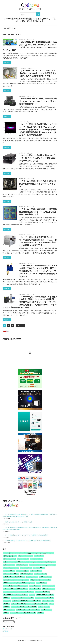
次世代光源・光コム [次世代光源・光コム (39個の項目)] (35, 586)
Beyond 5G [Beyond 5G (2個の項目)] (30, 604)
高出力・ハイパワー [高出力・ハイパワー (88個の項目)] (32, 577)
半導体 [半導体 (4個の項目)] (51, 595)
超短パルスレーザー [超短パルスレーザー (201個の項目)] (24, 562)
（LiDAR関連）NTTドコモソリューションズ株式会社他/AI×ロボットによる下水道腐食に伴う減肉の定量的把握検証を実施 (39, 73)
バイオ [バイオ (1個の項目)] (22, 613)
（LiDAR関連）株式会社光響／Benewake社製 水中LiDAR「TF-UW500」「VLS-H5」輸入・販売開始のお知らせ (38, 101)
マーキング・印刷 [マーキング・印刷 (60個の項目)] (45, 580)
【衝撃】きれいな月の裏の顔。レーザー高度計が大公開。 (19, 522)
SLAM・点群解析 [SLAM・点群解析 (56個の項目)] (41, 583)
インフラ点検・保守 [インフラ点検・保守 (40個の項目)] (9, 586)
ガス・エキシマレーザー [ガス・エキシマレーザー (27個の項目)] (10, 592)
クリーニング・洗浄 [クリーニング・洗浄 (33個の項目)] (9, 589)
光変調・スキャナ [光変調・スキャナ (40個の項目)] (22, 586)
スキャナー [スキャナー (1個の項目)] (15, 607)
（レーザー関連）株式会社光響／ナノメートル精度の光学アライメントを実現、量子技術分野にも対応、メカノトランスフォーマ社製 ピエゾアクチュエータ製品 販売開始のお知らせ (38, 271)
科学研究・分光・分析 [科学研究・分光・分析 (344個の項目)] (10, 556)
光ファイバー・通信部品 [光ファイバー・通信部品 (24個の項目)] (42, 592)
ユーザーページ (7, 629)
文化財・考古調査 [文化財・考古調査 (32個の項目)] (22, 589)
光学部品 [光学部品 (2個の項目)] (6, 607)
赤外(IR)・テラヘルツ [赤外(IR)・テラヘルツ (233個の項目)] (10, 562)
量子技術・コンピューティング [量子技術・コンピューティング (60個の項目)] (12, 583)
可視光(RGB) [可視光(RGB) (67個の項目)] (34, 580)
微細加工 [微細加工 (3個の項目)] (15, 601)
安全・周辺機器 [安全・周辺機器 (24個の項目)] (8, 595)
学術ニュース (31, 179)
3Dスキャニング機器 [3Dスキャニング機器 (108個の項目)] (23, 571)
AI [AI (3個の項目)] (37, 598)
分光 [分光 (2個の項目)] (51, 604)
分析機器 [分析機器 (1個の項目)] (40, 613)
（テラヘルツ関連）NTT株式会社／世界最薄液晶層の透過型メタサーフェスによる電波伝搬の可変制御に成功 (38, 212)
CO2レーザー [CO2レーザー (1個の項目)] (36, 610)
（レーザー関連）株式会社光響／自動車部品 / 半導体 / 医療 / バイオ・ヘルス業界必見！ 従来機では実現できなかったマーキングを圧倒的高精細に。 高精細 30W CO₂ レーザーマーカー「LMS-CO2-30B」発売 (30, 302)
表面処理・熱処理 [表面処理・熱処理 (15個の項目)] (42, 595)
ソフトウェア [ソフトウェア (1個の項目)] (14, 613)
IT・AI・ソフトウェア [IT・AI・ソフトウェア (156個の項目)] (36, 565)
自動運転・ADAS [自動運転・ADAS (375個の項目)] (48, 553)
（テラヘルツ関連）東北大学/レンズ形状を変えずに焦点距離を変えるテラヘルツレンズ (38, 184)
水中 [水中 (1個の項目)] (40, 607)
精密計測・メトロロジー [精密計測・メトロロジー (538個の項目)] (34, 553)
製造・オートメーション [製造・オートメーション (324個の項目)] (26, 556)
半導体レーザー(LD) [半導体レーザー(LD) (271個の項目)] (36, 559)
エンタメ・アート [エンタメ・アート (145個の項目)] (50, 565)
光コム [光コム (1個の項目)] (47, 607)
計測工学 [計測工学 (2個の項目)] (6, 604)
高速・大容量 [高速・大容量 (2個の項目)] (21, 604)
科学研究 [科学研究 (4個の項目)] (6, 598)
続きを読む (7, 63)
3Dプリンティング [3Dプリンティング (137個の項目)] (26, 568)
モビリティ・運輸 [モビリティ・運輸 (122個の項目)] (39, 568)
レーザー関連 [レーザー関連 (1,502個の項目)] (8, 553)
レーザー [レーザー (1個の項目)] (27, 610)
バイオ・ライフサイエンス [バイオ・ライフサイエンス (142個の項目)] (11, 568)
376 (18, 326)
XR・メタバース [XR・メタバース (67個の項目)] (24, 580)
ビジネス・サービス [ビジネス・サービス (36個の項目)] (48, 586)
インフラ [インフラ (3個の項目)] (14, 598)
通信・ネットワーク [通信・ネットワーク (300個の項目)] (10, 559)
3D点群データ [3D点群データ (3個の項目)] (23, 598)
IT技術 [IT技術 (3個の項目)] (31, 598)
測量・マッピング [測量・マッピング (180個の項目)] (9, 565)
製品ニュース (31, 40)
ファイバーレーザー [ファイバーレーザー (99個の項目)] (40, 574)
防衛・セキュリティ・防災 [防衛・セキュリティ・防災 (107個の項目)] (11, 574)
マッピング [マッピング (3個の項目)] (7, 601)
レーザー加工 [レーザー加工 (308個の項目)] (39, 556)
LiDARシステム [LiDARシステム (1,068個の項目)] (20, 553)
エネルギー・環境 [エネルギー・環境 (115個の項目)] (9, 571)
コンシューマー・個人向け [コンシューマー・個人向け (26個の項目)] (26, 592)
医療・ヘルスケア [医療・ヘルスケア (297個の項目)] (23, 559)
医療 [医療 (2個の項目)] (37, 604)
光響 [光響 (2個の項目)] (13, 604)
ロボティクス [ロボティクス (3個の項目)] (44, 598)
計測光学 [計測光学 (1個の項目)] (34, 607)
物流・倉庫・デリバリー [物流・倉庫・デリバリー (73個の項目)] (10, 580)
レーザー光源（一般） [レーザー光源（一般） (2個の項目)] (35, 601)
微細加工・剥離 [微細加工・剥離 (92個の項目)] (20, 577)
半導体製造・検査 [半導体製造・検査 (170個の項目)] (22, 565)
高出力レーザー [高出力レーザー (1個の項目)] (24, 607)
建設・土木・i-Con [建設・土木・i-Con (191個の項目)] (38, 562)
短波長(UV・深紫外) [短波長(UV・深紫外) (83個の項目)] (45, 577)
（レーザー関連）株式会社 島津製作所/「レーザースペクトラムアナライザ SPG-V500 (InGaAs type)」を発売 (38, 158)
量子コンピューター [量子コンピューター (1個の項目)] (9, 610)
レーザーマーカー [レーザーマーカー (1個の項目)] (46, 610)
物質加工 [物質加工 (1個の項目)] (19, 610)
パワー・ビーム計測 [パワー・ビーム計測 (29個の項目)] (35, 589)
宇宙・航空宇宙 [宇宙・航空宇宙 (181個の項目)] (50, 562)
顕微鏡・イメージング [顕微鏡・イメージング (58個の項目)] (28, 583)
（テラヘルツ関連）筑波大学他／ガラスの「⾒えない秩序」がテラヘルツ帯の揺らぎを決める (27, 540)
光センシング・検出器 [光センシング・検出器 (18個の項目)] (21, 595)
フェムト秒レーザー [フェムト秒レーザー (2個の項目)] (48, 601)
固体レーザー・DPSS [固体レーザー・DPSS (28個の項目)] (49, 589)
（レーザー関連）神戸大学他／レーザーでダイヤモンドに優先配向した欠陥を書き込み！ (26, 535)
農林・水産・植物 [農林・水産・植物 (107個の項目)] (36, 571)
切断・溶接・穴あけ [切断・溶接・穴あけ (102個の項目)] (27, 574)
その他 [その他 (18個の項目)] (32, 595)
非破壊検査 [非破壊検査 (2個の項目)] (23, 601)
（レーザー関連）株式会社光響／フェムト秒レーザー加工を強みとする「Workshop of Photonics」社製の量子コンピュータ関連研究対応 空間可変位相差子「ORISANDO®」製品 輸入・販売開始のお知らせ (38, 130)
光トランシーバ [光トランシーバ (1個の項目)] (31, 613)
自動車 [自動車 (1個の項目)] (6, 613)
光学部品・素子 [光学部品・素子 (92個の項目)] (8, 577)
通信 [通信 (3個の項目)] (52, 598)
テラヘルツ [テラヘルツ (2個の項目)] (44, 604)
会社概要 (5, 631)
